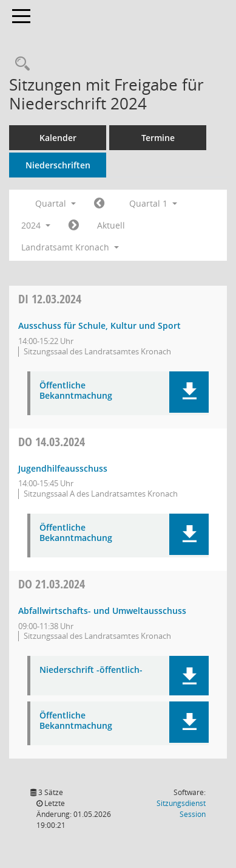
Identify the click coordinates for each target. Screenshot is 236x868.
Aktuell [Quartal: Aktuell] (111, 225)
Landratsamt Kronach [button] (70, 247)
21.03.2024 (52, 584)
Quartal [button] (56, 203)
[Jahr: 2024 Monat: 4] (74, 226)
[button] (189, 392)
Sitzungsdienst (181, 809)
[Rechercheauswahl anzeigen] (19, 64)
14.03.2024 (52, 442)
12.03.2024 (50, 299)
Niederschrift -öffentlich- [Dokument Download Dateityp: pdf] (91, 670)
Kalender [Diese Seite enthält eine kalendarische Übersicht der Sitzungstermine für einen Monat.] (58, 138)
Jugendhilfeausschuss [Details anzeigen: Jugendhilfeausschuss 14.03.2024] (63, 468)
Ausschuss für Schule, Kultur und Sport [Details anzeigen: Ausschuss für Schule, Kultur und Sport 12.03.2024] (99, 325)
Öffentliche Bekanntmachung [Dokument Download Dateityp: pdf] (76, 391)
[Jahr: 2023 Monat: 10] (99, 204)
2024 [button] (36, 225)
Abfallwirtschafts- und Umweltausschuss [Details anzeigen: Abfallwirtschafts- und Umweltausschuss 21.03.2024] (102, 611)
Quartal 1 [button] (153, 203)
